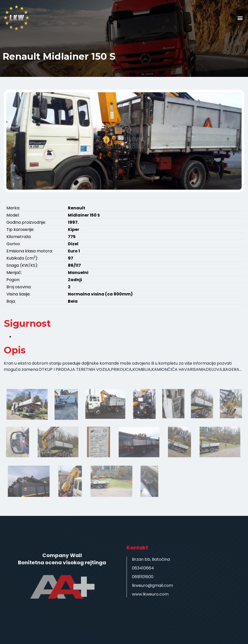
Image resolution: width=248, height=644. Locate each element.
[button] (240, 18)
